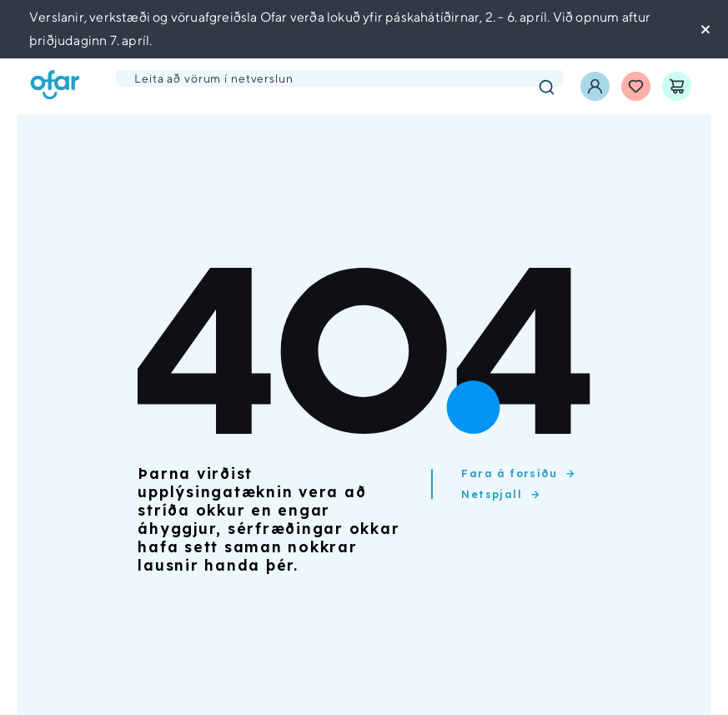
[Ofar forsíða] (55, 86)
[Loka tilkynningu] (707, 30)
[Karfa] (677, 86)
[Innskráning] (595, 86)
